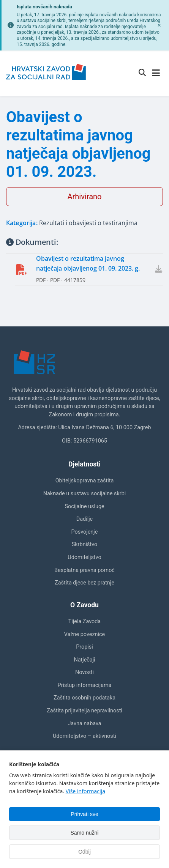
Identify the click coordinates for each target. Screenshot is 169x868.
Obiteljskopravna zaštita (85, 481)
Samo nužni (85, 833)
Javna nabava (84, 724)
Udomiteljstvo (84, 557)
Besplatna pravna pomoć (84, 570)
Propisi (84, 647)
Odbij (84, 852)
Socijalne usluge (84, 506)
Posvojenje (85, 532)
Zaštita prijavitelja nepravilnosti (84, 711)
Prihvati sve (84, 814)
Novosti (84, 672)
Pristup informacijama (85, 685)
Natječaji (84, 660)
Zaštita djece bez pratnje (84, 583)
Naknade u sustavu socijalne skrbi (84, 494)
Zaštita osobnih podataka (84, 698)
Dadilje (84, 519)
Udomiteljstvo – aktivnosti (84, 736)
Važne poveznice (84, 634)
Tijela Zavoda (84, 621)
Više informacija (85, 791)
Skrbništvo (84, 544)
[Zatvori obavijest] (159, 25)
